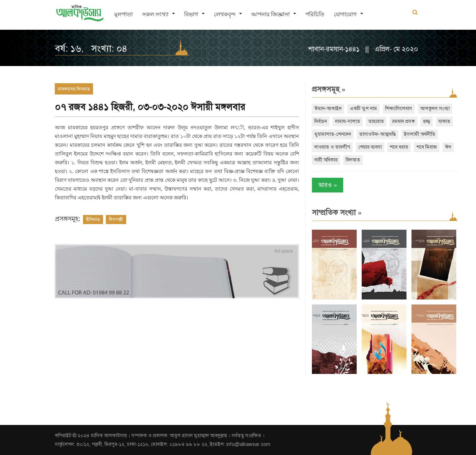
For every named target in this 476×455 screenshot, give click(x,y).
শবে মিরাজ (427, 147)
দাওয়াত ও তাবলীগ (332, 147)
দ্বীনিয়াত (93, 219)
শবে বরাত (399, 147)
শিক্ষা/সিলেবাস (399, 109)
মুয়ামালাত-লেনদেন (333, 134)
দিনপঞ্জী (116, 219)
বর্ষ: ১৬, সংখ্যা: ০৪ (91, 49)
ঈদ (448, 147)
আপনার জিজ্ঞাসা (270, 14)
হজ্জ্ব (427, 121)
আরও (328, 185)
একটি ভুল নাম (363, 109)
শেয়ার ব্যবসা (370, 147)
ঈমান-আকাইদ (328, 109)
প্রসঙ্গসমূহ (329, 89)
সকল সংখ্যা (155, 14)
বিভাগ (191, 14)
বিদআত (353, 160)
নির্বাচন (321, 121)
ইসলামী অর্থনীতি (420, 134)
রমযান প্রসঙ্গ (404, 121)
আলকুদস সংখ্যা (435, 109)
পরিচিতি (315, 14)
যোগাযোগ (345, 14)
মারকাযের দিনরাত (74, 89)
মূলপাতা (124, 14)
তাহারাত (376, 121)
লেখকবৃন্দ (225, 14)
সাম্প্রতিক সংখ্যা (337, 212)
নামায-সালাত (348, 121)
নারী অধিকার (326, 160)
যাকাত (444, 121)
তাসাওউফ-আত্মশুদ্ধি (378, 134)
